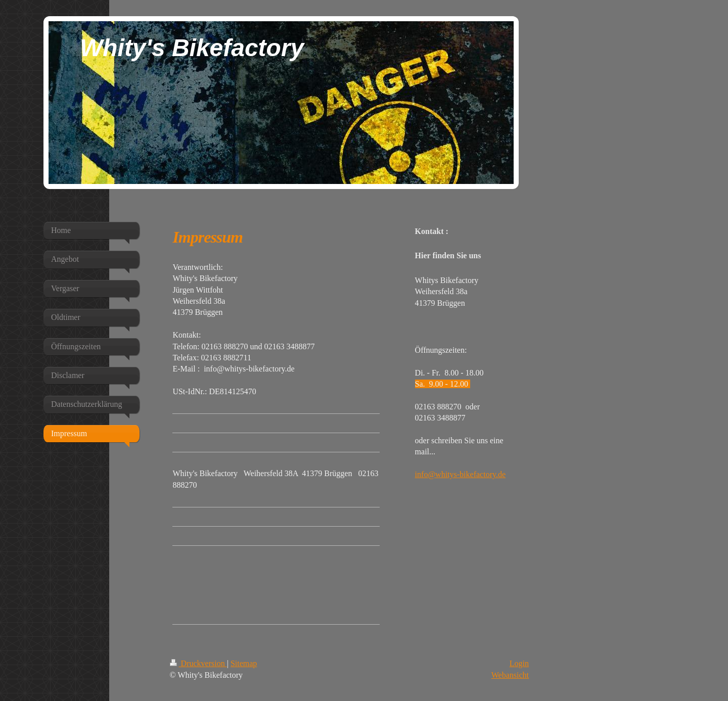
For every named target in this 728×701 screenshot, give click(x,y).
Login (519, 663)
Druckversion (198, 663)
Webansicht (510, 675)
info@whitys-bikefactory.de (460, 474)
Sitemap (244, 663)
